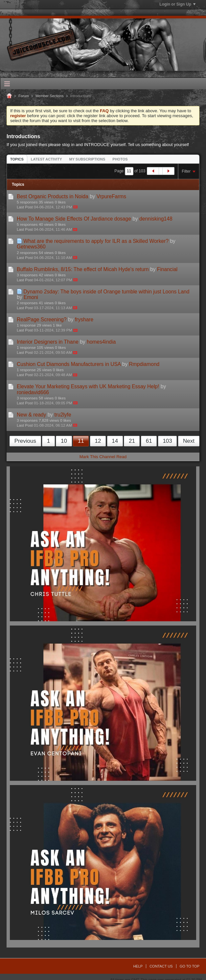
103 (167, 441)
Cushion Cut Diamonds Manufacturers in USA (69, 364)
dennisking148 (156, 219)
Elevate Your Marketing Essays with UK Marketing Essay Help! (88, 386)
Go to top (190, 966)
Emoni (31, 297)
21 (132, 441)
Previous (25, 441)
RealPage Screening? (42, 320)
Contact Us (161, 966)
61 (149, 441)
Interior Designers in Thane (48, 342)
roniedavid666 (33, 392)
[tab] (17, 159)
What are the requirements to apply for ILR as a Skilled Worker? (96, 241)
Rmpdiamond (144, 364)
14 (115, 441)
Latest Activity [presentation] (46, 159)
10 (64, 441)
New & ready (31, 415)
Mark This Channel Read (103, 457)
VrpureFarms (111, 196)
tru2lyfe (63, 415)
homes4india (101, 342)
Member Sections (50, 96)
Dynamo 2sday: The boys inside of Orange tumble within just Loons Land (106, 292)
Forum (24, 96)
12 (98, 441)
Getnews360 (31, 247)
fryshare (84, 320)
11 (81, 441)
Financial (167, 269)
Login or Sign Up (177, 4)
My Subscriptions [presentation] (87, 159)
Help (138, 966)
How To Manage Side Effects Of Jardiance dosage (74, 219)
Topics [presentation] (17, 159)
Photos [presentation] (120, 159)
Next (189, 441)
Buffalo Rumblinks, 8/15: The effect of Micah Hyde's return (83, 269)
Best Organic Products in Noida (53, 196)
